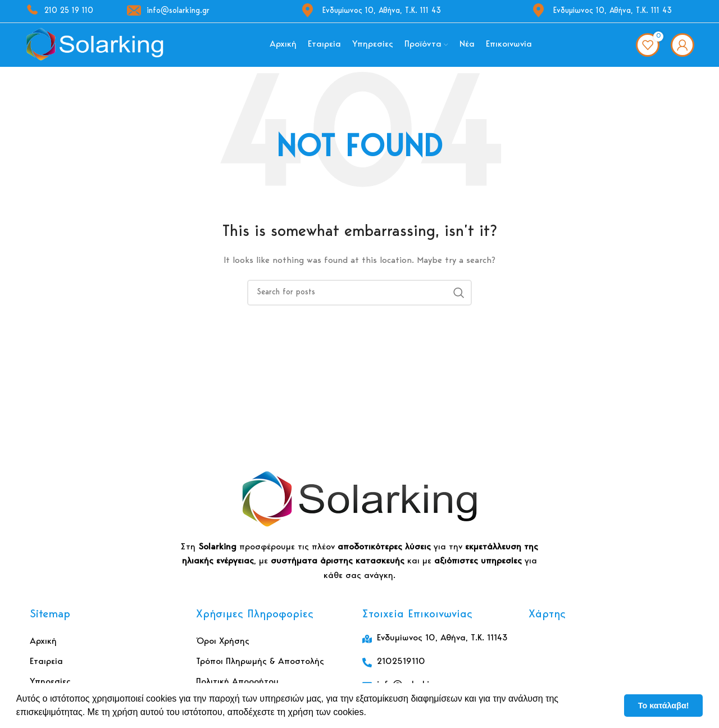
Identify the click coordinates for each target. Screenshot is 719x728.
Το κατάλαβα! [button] (664, 706)
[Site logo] (95, 48)
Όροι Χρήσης (223, 649)
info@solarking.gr (168, 11)
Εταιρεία (46, 669)
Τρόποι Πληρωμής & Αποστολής (260, 669)
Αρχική (43, 649)
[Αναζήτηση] (359, 299)
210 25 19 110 (59, 11)
